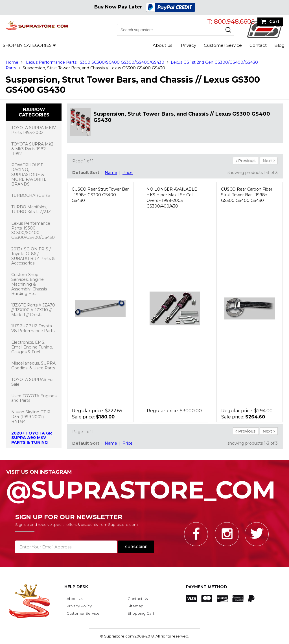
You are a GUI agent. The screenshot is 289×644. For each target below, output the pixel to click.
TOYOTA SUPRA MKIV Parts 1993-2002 (34, 130)
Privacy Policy (79, 606)
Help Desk (76, 587)
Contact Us (138, 599)
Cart (274, 22)
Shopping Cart (141, 613)
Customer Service (223, 45)
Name (111, 173)
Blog (279, 45)
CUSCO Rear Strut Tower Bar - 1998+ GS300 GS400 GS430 (100, 195)
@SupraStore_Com (144, 487)
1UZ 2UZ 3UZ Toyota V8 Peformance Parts (33, 328)
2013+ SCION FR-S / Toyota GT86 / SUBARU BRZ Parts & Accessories (33, 256)
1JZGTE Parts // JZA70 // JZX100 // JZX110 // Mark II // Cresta (33, 310)
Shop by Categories (27, 45)
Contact (258, 45)
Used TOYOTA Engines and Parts (34, 398)
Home (12, 62)
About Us (75, 599)
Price (128, 173)
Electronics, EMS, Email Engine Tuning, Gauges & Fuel (32, 347)
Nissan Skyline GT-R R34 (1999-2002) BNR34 (31, 417)
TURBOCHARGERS (31, 195)
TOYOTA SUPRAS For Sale (33, 382)
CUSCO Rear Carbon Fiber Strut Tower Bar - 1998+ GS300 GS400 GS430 (247, 195)
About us (162, 45)
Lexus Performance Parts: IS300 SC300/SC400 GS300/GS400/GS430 (95, 62)
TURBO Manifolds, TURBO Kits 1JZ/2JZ (31, 209)
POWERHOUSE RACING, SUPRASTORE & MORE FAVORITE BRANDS (29, 174)
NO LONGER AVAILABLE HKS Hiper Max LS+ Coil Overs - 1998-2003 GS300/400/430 (172, 198)
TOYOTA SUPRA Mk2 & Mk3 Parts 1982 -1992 (32, 149)
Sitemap (135, 606)
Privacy (189, 45)
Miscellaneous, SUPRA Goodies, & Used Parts (33, 366)
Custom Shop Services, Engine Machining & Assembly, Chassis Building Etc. (29, 284)
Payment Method (207, 587)
